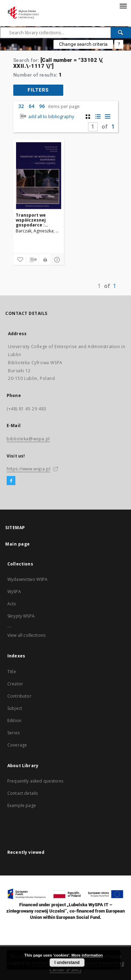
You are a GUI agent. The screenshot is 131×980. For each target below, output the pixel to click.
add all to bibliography (46, 117)
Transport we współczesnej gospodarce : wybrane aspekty (35, 220)
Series (13, 733)
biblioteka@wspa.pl (28, 439)
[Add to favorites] (20, 260)
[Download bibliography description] (32, 260)
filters (38, 90)
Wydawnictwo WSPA (27, 579)
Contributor (19, 696)
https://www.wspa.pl (28, 469)
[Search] (121, 33)
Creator (15, 684)
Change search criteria (83, 44)
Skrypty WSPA (21, 616)
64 (31, 106)
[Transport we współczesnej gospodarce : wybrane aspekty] (39, 176)
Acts (12, 604)
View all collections (26, 635)
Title (12, 672)
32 (21, 106)
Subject (15, 708)
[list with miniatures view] (98, 117)
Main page (18, 544)
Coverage (17, 745)
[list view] (107, 117)
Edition (14, 720)
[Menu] (123, 6)
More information (87, 955)
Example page (22, 805)
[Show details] (56, 260)
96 (42, 106)
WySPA (14, 592)
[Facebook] (11, 481)
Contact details (23, 793)
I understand (67, 963)
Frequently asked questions (35, 781)
